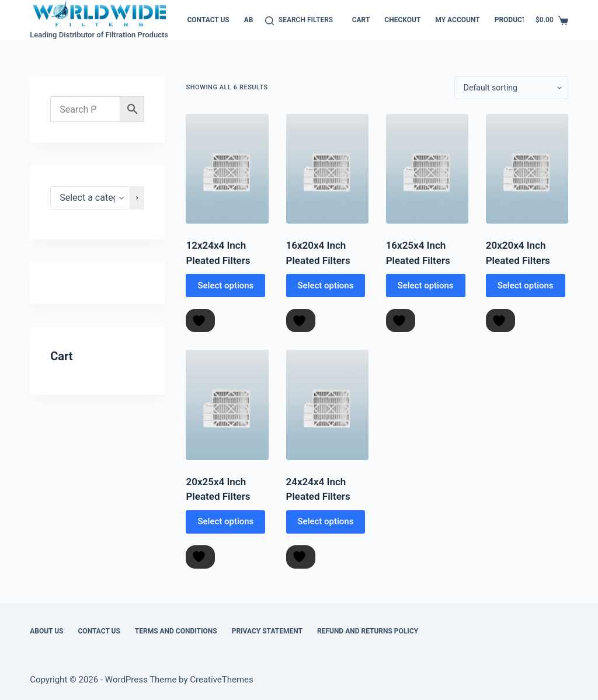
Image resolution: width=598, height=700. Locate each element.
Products (513, 20)
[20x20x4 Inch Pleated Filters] (527, 169)
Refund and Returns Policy (368, 631)
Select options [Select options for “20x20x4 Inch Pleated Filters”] (526, 285)
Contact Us (208, 20)
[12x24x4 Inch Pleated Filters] (227, 169)
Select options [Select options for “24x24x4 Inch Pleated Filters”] (326, 521)
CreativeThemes (222, 680)
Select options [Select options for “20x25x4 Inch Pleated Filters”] (225, 521)
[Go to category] (137, 198)
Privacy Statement (267, 631)
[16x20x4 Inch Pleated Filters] (327, 169)
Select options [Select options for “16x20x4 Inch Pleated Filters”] (326, 285)
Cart (361, 20)
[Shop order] (511, 88)
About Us (46, 631)
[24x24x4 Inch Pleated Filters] (327, 405)
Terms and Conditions (176, 631)
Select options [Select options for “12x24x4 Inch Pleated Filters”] (225, 285)
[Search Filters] (299, 20)
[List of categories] (90, 198)
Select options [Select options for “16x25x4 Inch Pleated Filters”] (426, 285)
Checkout (402, 20)
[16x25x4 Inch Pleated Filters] (427, 169)
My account (457, 20)
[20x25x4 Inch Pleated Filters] (227, 405)
